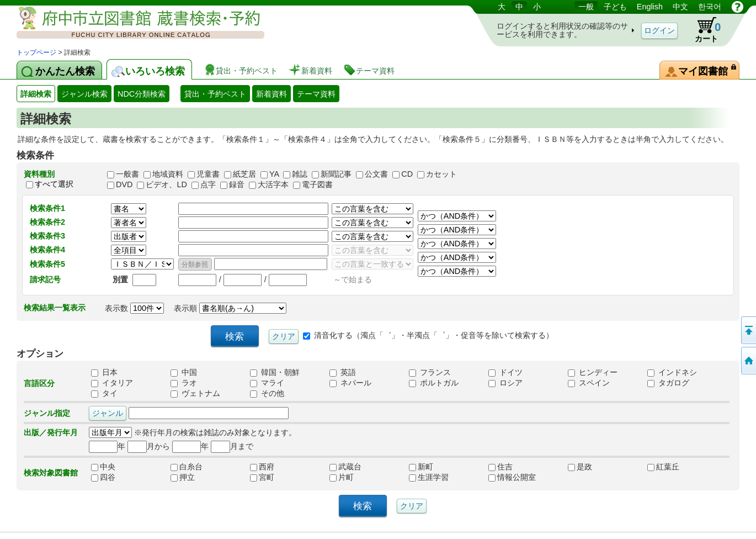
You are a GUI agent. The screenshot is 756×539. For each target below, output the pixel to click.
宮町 (274, 478)
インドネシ (672, 373)
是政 (592, 467)
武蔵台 (353, 467)
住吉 (512, 467)
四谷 (115, 478)
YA (274, 174)
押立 (194, 478)
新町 (433, 467)
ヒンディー (593, 373)
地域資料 (168, 174)
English (650, 7)
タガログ (668, 383)
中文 (680, 7)
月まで (232, 446)
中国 (184, 373)
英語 (343, 373)
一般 (586, 7)
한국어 (710, 7)
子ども (615, 7)
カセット (441, 174)
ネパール (350, 383)
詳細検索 (36, 94)
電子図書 (317, 184)
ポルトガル (434, 383)
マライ (267, 383)
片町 (353, 478)
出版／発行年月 (51, 432)
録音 (237, 184)
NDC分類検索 (142, 94)
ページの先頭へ (748, 330)
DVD (124, 184)
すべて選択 (54, 184)
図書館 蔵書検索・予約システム (132, 23)
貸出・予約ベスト (215, 94)
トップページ (36, 52)
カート (702, 30)
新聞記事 (336, 174)
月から (149, 446)
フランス (430, 373)
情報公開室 (512, 478)
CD (407, 174)
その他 (267, 394)
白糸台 (194, 467)
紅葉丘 (671, 467)
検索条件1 (47, 208)
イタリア (112, 383)
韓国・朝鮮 (275, 373)
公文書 (376, 174)
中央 (115, 467)
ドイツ (505, 373)
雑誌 (300, 174)
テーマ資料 (316, 94)
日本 (104, 373)
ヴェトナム (195, 394)
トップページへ (748, 361)
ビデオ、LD (166, 184)
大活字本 (273, 184)
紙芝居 (244, 174)
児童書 (208, 174)
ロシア (505, 383)
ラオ (184, 383)
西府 (274, 467)
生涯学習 (433, 478)
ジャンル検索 (84, 94)
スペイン (589, 383)
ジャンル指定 (47, 413)
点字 (208, 184)
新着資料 (271, 94)
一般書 (127, 174)
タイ (104, 394)
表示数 (134, 308)
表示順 (230, 308)
